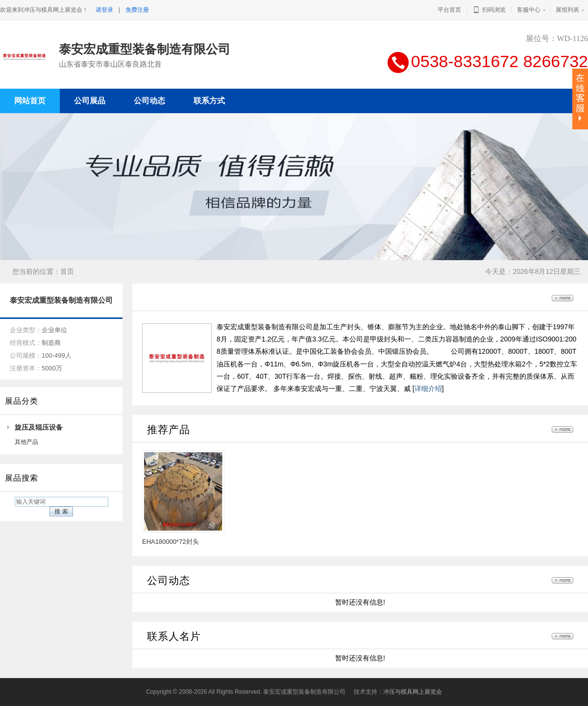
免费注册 (137, 10)
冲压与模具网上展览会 (413, 692)
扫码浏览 (489, 10)
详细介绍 (428, 389)
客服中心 (529, 10)
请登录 (104, 10)
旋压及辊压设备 (39, 427)
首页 (67, 271)
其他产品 (26, 442)
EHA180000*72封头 (171, 542)
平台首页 (449, 10)
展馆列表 (567, 10)
